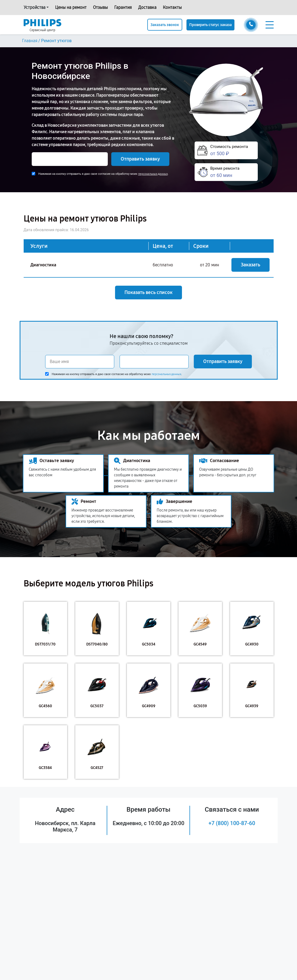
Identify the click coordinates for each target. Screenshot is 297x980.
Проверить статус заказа (210, 25)
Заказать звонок (165, 25)
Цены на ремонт (71, 7)
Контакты (172, 7)
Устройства (35, 7)
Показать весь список (148, 292)
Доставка (147, 7)
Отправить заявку (140, 159)
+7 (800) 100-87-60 (232, 823)
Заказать (251, 265)
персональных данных (153, 174)
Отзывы (100, 7)
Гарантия (123, 7)
